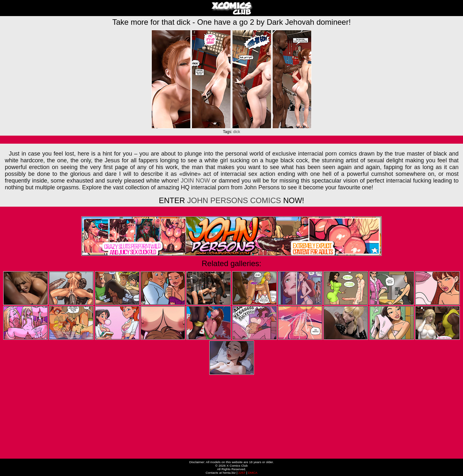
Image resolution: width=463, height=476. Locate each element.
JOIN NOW (195, 181)
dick (236, 132)
